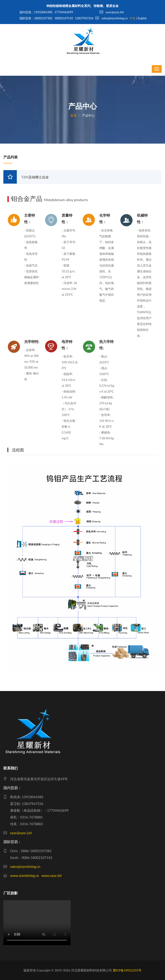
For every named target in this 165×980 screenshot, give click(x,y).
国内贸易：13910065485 (36, 12)
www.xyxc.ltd (51, 876)
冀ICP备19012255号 (127, 970)
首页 (74, 115)
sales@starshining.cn (111, 18)
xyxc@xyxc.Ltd (21, 833)
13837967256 (84, 18)
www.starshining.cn (25, 876)
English (142, 18)
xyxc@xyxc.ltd (112, 12)
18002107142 (64, 18)
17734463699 (64, 12)
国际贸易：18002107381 (36, 18)
